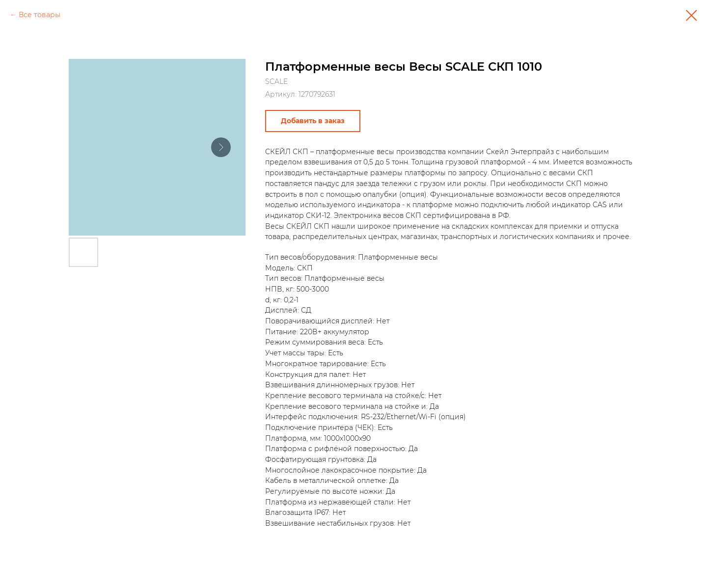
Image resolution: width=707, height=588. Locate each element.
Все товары (40, 15)
